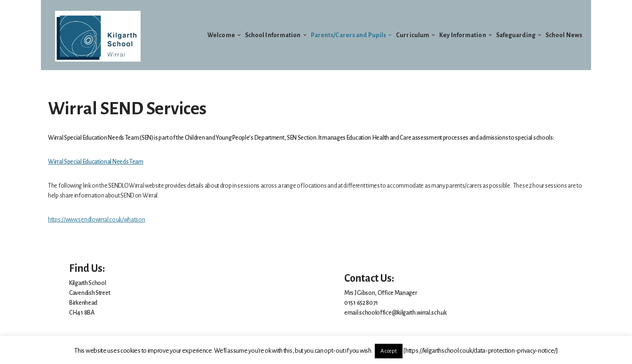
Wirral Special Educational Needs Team (96, 162)
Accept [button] (388, 351)
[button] (239, 35)
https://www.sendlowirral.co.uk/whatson (97, 220)
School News (564, 35)
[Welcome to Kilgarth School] (98, 36)
